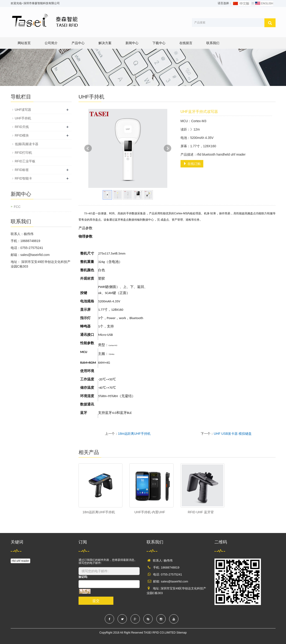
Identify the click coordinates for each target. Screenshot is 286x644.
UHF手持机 (23, 118)
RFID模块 (22, 135)
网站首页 (24, 43)
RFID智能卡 (24, 178)
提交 (96, 601)
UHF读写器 (23, 110)
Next (168, 148)
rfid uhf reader (21, 561)
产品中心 (78, 43)
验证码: (83, 577)
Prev (88, 148)
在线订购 (192, 164)
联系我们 (213, 43)
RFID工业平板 (25, 161)
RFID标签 (22, 170)
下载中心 (159, 43)
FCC (17, 207)
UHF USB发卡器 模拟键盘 (233, 434)
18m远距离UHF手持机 (134, 434)
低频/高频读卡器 (27, 144)
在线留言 (186, 43)
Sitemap (181, 633)
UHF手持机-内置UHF (150, 512)
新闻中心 (132, 43)
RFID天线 (22, 127)
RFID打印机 (24, 153)
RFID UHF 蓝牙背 (201, 512)
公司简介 (51, 43)
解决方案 (105, 43)
